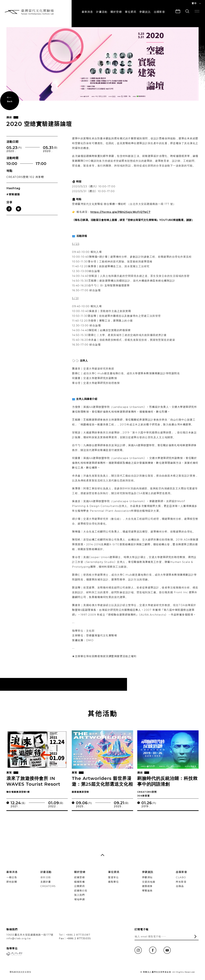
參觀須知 (147, 877)
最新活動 (46, 877)
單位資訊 (131, 12)
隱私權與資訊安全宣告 (20, 972)
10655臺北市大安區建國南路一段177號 (30, 935)
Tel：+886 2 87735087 (75, 935)
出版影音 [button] (159, 12)
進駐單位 (113, 882)
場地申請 (79, 899)
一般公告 (12, 877)
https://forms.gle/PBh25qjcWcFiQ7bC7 (121, 217)
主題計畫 (46, 882)
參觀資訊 (145, 12)
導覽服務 (147, 891)
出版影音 (181, 872)
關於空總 (116, 12)
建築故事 (147, 886)
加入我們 (79, 895)
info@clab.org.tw (19, 938)
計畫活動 (102, 12)
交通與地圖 (149, 882)
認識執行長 (81, 891)
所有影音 (181, 882)
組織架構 (79, 882)
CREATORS (48, 886)
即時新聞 (12, 882)
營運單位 (113, 877)
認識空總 (79, 877)
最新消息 (87, 12)
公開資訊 (79, 886)
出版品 (180, 886)
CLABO (181, 877)
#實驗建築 (13, 200)
